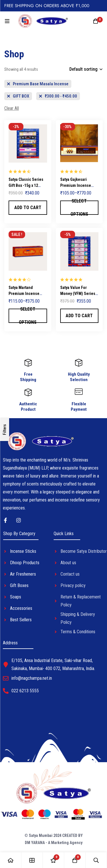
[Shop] (32, 860)
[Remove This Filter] (12, 108)
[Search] (96, 860)
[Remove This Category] (38, 84)
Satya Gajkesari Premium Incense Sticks (76, 185)
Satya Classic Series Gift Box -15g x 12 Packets (26, 185)
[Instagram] (19, 520)
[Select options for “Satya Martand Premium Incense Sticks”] (28, 316)
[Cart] (96, 21)
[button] (28, 208)
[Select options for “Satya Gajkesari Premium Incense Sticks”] (79, 208)
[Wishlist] (53, 860)
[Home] (11, 860)
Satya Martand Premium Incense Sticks (24, 294)
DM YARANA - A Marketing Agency (54, 843)
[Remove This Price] (58, 96)
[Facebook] (5, 520)
